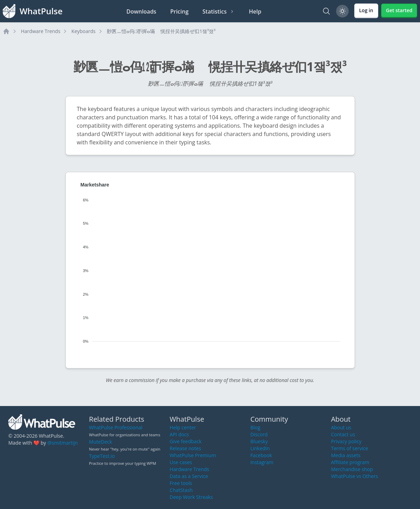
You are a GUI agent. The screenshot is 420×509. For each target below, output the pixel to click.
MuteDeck (101, 442)
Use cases (181, 462)
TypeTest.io (102, 456)
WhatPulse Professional (116, 427)
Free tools (181, 483)
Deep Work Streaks (191, 497)
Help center (183, 427)
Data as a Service (189, 476)
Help (255, 11)
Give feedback (186, 441)
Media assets (346, 455)
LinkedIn (260, 448)
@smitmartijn (63, 443)
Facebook (261, 455)
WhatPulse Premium (193, 455)
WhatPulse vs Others (354, 476)
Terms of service (350, 448)
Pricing (179, 11)
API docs (179, 434)
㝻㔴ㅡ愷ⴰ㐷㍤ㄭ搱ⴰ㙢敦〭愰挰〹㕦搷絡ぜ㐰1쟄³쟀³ (161, 31)
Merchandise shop (352, 469)
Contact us (343, 434)
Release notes (185, 448)
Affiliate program (350, 462)
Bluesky (259, 441)
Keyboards (83, 31)
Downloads (141, 11)
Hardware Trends (41, 31)
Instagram (262, 462)
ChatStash (181, 490)
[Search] (326, 11)
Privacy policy (346, 441)
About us (341, 427)
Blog (255, 427)
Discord (259, 434)
